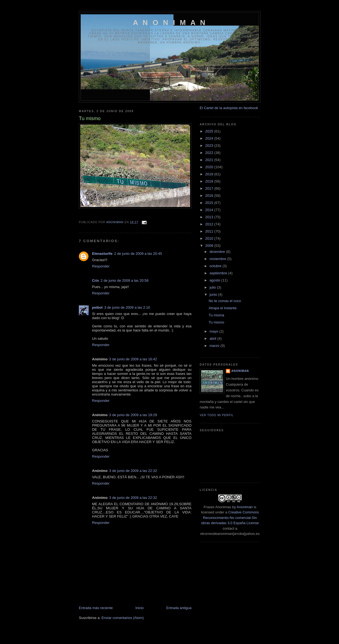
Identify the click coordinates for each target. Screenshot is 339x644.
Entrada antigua (179, 608)
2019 (210, 174)
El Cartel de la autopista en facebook (229, 108)
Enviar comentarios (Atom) (123, 618)
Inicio (140, 608)
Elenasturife (102, 254)
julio (213, 287)
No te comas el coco (225, 301)
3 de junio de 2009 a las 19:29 (133, 415)
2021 (210, 160)
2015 (210, 203)
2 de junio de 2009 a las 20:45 (138, 254)
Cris (95, 280)
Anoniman (245, 507)
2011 (210, 231)
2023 (210, 146)
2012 (210, 224)
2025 (210, 131)
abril (213, 338)
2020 (210, 167)
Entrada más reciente (96, 608)
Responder (101, 266)
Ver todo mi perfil (217, 415)
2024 (210, 138)
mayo (214, 331)
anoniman (240, 371)
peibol (97, 307)
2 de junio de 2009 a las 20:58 (124, 280)
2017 (210, 188)
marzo (215, 346)
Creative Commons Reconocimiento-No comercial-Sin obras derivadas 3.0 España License (230, 518)
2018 (210, 181)
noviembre (218, 259)
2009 (210, 246)
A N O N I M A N (170, 23)
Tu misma (216, 315)
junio (214, 295)
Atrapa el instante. (223, 308)
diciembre (218, 252)
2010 (210, 238)
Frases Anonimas (217, 507)
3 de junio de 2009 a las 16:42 (133, 359)
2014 (210, 210)
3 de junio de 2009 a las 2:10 (127, 307)
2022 (210, 153)
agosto (216, 280)
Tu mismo (216, 322)
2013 (210, 217)
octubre (216, 266)
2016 (210, 196)
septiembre (219, 273)
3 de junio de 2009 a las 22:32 (133, 471)
